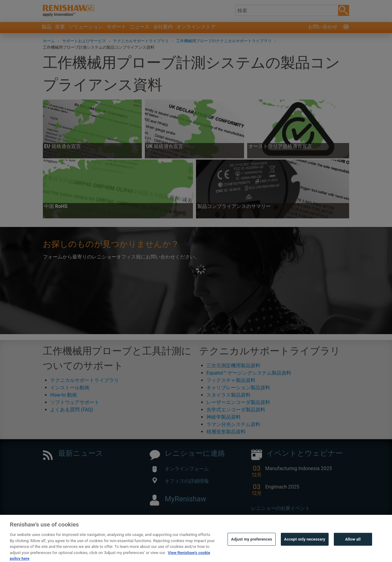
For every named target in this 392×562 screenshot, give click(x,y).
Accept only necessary (305, 550)
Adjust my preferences (251, 550)
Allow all (353, 550)
